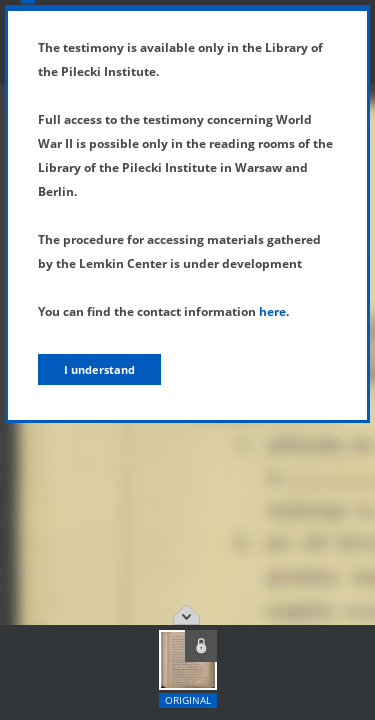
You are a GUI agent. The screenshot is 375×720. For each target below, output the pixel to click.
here (272, 311)
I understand (99, 369)
